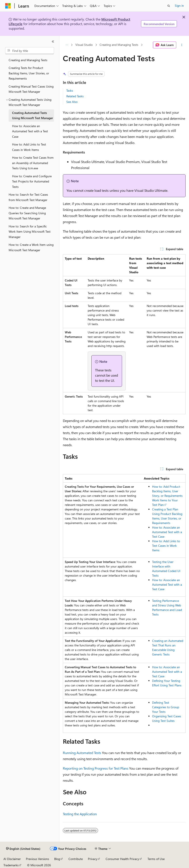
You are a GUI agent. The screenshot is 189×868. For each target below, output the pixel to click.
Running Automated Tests (82, 753)
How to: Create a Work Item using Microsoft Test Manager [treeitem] (31, 247)
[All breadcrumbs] (67, 45)
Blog (57, 859)
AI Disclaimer (12, 859)
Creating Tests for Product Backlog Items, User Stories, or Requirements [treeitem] (29, 73)
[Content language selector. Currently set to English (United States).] (23, 849)
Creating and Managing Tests (119, 45)
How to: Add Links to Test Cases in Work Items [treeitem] (29, 147)
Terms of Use (156, 859)
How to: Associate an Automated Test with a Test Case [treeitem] (30, 131)
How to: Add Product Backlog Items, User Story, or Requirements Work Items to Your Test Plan (167, 496)
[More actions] (182, 45)
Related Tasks (75, 96)
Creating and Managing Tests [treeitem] (28, 60)
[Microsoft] (8, 6)
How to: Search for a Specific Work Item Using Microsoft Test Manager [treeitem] (30, 232)
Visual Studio (84, 45)
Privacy (93, 859)
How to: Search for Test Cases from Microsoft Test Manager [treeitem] (28, 197)
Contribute (76, 859)
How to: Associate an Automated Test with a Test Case (167, 532)
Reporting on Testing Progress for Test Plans (96, 768)
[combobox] (30, 51)
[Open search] (169, 6)
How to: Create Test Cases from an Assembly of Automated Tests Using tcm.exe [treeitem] (33, 163)
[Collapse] (53, 42)
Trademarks (11, 865)
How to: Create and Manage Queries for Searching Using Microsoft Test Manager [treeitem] (27, 213)
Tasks (70, 90)
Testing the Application (80, 814)
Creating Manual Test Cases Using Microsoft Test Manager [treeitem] (31, 89)
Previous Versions (37, 859)
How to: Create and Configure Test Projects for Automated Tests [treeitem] (32, 181)
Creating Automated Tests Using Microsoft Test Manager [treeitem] (33, 115)
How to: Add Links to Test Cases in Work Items (166, 546)
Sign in (179, 6)
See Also (72, 102)
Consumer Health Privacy (122, 859)
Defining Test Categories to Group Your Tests (166, 707)
